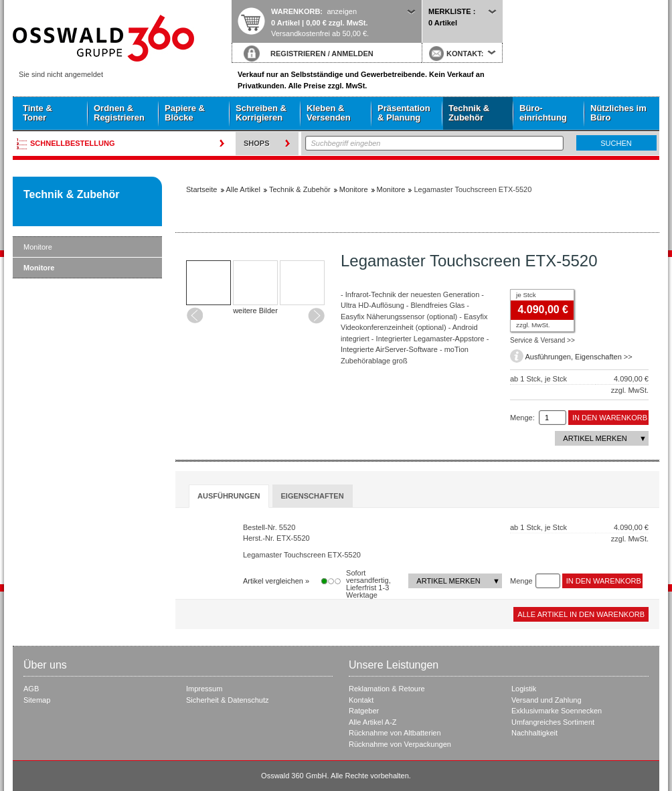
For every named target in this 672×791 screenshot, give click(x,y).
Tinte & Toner (37, 113)
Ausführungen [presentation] (229, 496)
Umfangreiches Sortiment (553, 722)
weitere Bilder (255, 311)
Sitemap (37, 700)
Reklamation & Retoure (387, 689)
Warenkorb (296, 11)
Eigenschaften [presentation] (313, 496)
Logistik (524, 689)
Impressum (204, 689)
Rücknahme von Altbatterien (395, 733)
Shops (257, 143)
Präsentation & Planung (404, 113)
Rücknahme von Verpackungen (400, 744)
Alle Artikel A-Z (373, 722)
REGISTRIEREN (298, 54)
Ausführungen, (550, 357)
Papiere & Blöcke (185, 113)
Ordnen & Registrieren (119, 113)
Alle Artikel (243, 189)
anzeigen (342, 11)
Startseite (122, 38)
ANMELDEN (352, 54)
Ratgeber (364, 711)
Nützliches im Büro (618, 113)
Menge (521, 581)
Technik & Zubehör (469, 113)
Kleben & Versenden (329, 113)
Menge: (522, 418)
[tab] (229, 496)
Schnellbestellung (73, 143)
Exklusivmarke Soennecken (557, 711)
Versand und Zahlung (547, 700)
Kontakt (361, 700)
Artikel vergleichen (273, 581)
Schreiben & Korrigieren (261, 113)
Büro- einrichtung (543, 113)
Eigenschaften (598, 357)
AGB (31, 689)
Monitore (38, 247)
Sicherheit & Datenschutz (228, 700)
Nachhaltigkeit (534, 733)
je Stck (526, 295)
